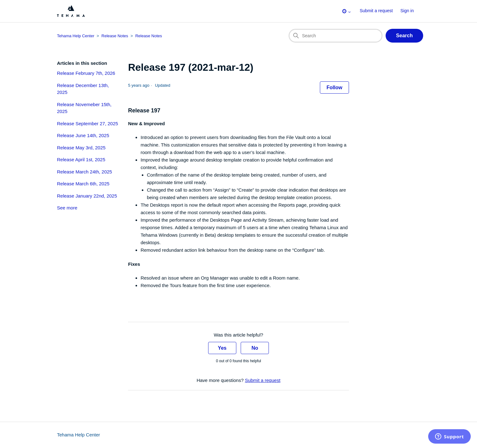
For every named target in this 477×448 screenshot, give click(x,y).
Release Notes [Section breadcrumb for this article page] (149, 36)
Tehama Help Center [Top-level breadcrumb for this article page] (76, 36)
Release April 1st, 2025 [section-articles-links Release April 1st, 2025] (81, 160)
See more (67, 208)
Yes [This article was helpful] (222, 348)
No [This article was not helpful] (255, 348)
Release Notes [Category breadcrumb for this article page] (115, 36)
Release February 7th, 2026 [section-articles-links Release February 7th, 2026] (86, 73)
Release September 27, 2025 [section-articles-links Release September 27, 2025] (87, 124)
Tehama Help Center (79, 435)
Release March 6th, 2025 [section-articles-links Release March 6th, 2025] (83, 184)
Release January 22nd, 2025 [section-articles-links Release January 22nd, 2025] (87, 196)
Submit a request (376, 11)
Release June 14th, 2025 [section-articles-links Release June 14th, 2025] (83, 135)
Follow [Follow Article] (334, 88)
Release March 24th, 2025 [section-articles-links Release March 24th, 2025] (85, 172)
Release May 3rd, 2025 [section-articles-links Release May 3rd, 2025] (81, 148)
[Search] (336, 36)
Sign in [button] (407, 11)
